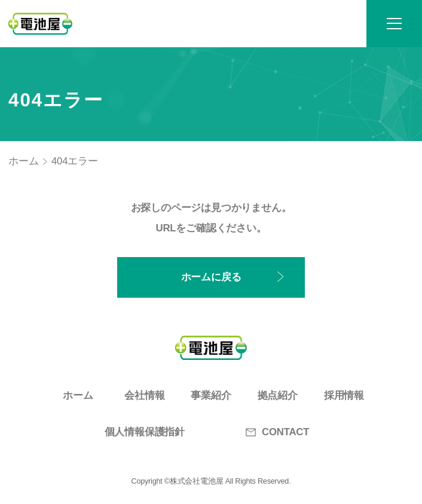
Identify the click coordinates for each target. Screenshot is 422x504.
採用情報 (344, 395)
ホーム (23, 161)
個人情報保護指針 (145, 432)
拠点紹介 (278, 395)
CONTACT (277, 432)
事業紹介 (211, 395)
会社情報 (144, 395)
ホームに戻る (211, 277)
